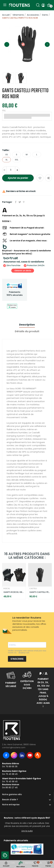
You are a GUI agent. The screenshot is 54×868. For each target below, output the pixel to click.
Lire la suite (27, 831)
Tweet (20, 202)
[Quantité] (11, 170)
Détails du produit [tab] (27, 331)
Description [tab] (27, 325)
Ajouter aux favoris (40, 178)
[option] (27, 45)
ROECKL (7, 589)
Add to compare (48, 178)
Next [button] (47, 44)
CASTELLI (33, 589)
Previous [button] (7, 44)
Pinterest (24, 202)
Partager (16, 202)
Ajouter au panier (18, 178)
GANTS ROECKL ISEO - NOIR (14, 592)
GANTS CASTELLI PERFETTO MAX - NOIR (40, 592)
